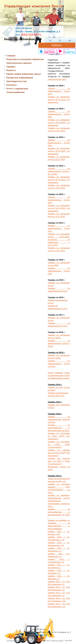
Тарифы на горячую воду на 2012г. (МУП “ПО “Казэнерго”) (59, 453)
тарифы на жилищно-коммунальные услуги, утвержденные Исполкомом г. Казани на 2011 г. (59, 501)
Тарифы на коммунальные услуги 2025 (59, 114)
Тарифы (11, 67)
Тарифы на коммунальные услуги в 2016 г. (59, 343)
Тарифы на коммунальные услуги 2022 (59, 200)
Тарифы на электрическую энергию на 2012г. (59, 419)
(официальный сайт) (57, 79)
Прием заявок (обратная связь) (23, 74)
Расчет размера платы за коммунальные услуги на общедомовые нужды (59, 375)
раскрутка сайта (57, 640)
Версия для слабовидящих (20, 39)
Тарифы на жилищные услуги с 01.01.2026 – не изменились (59, 100)
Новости (11, 70)
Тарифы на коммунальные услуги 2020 (59, 271)
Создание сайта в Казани (16, 640)
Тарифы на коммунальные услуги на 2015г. (59, 364)
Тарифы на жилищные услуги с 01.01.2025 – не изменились (59, 123)
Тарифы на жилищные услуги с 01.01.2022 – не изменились (59, 208)
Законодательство (16, 81)
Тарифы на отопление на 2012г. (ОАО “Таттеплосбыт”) (59, 444)
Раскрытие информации (20, 78)
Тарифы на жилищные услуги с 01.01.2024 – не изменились (59, 151)
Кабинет (57, 45)
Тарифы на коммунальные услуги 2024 (59, 143)
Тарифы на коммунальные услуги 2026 (59, 91)
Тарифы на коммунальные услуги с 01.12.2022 (59, 171)
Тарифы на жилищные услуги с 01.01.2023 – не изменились (59, 180)
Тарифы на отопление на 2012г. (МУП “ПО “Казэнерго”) (59, 436)
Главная (11, 56)
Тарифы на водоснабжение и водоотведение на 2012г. (59, 428)
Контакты (12, 85)
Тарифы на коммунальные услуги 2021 (59, 228)
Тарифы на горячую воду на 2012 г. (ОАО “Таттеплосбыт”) (59, 461)
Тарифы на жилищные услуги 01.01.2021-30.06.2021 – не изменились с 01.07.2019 (59, 240)
